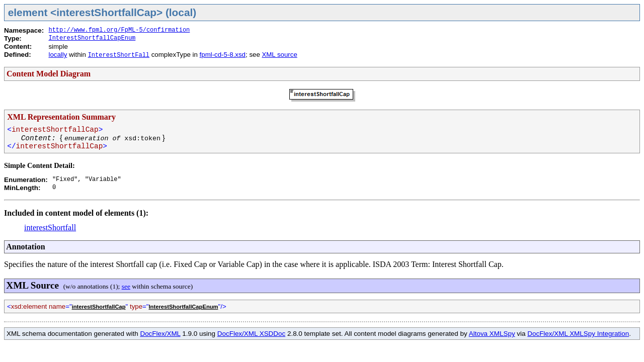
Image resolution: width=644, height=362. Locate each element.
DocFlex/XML (160, 334)
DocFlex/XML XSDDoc (251, 334)
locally (58, 55)
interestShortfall (50, 228)
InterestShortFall (119, 55)
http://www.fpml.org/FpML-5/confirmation (119, 30)
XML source (279, 55)
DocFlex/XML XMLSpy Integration (578, 334)
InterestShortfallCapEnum (92, 38)
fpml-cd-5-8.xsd (223, 55)
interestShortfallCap (99, 307)
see (126, 286)
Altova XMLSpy (492, 334)
